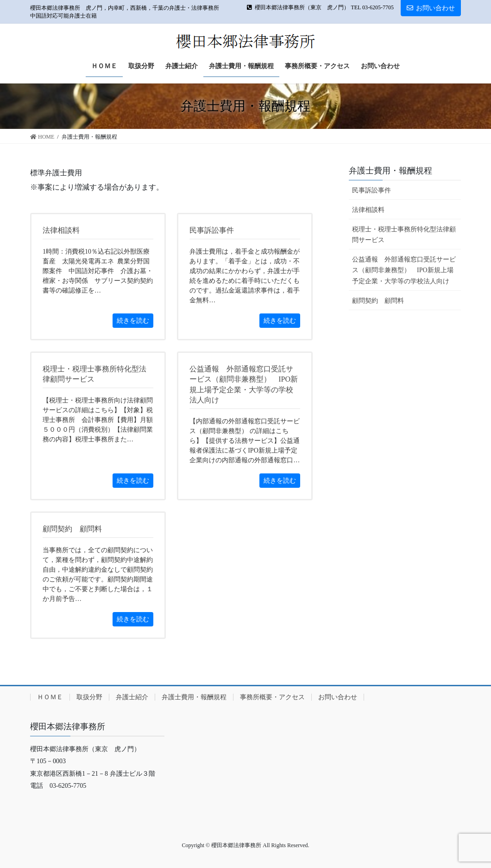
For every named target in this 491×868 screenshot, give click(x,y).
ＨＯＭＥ (50, 697)
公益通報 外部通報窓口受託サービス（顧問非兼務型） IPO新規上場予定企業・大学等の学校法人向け (404, 270)
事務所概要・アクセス (272, 697)
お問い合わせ (431, 8)
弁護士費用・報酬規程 (390, 171)
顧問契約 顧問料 (378, 301)
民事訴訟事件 (371, 190)
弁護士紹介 (132, 697)
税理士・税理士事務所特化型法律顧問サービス (404, 235)
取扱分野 (89, 697)
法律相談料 (368, 210)
